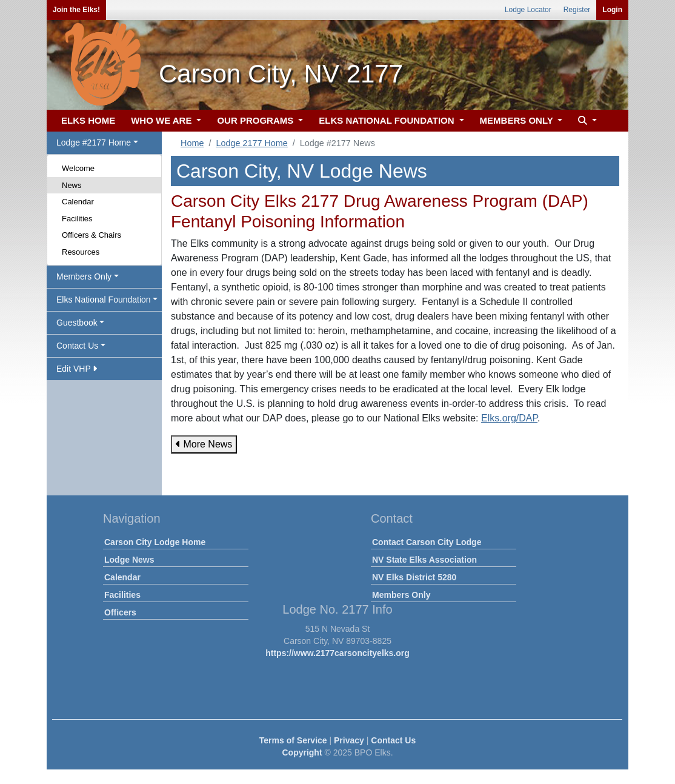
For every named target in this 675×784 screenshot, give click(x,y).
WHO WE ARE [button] (162, 120)
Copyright (302, 752)
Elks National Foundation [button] (104, 300)
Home (192, 143)
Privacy (349, 740)
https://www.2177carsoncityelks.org (337, 653)
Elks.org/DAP (509, 418)
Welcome (78, 168)
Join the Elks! (76, 10)
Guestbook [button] (77, 323)
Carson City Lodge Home (155, 542)
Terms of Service (293, 740)
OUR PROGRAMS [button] (256, 120)
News (72, 185)
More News (204, 444)
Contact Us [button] (77, 346)
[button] (586, 121)
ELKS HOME (88, 120)
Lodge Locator (528, 10)
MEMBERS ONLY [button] (518, 120)
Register (577, 10)
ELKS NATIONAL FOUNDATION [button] (388, 120)
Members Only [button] (84, 276)
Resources (81, 252)
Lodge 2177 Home (251, 143)
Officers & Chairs (91, 235)
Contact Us (393, 740)
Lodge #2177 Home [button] (94, 142)
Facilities (77, 219)
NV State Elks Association (424, 560)
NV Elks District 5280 (414, 577)
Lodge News (129, 560)
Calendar (78, 202)
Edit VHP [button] (77, 369)
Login (612, 10)
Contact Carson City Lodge (427, 542)
